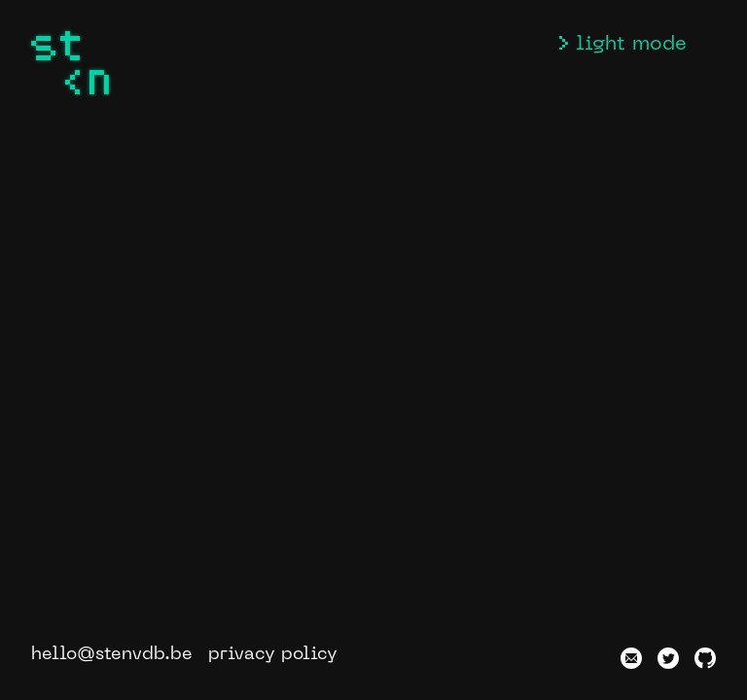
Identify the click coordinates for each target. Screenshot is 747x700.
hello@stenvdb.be (112, 655)
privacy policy (273, 655)
